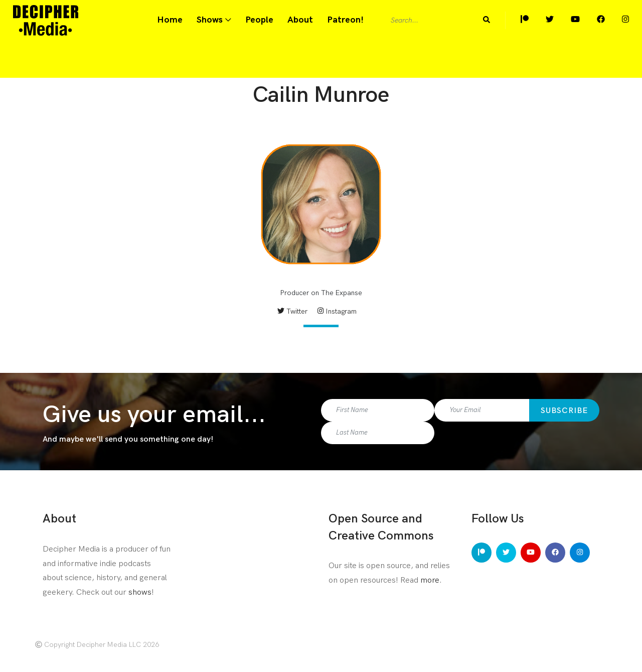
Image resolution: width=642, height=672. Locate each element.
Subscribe (564, 411)
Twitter (292, 311)
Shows (210, 20)
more (430, 580)
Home (170, 20)
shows (140, 592)
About (300, 20)
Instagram (337, 311)
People (259, 20)
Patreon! (345, 20)
